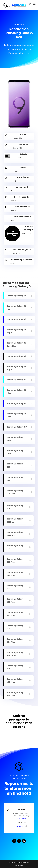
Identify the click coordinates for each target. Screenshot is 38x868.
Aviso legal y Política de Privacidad (19, 863)
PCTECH (21, 865)
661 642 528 (22, 826)
